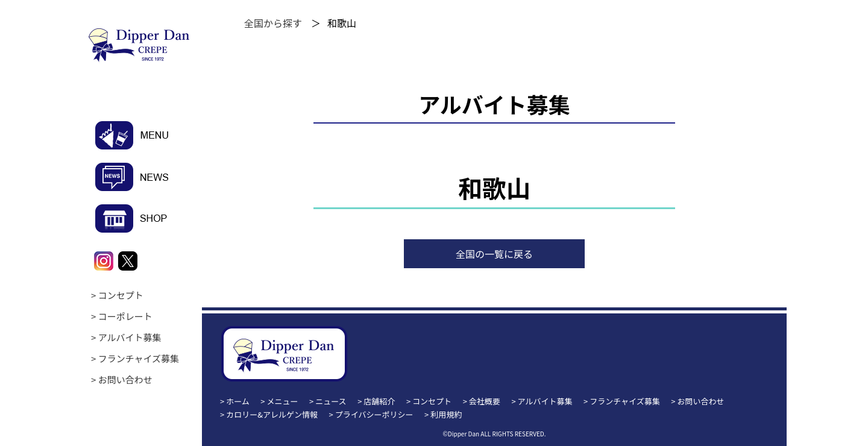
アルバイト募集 (130, 337)
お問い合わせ (125, 379)
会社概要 (485, 401)
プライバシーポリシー (374, 414)
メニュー (283, 401)
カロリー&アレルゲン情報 (272, 414)
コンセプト (121, 295)
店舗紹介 (379, 401)
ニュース (331, 401)
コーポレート (125, 316)
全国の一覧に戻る (494, 254)
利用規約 (446, 414)
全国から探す (273, 23)
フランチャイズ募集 (139, 358)
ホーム (238, 401)
